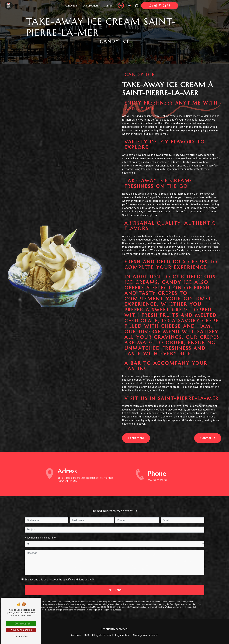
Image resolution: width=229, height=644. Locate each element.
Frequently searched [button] (114, 628)
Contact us (207, 438)
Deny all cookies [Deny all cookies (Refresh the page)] (21, 630)
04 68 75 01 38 (160, 6)
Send (118, 583)
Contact (109, 6)
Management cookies (146, 635)
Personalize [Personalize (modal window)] (21, 636)
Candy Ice (71, 6)
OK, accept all (21, 624)
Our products (90, 6)
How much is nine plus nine (40, 531)
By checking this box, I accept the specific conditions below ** (59, 573)
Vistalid (77, 635)
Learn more (136, 438)
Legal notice (122, 635)
